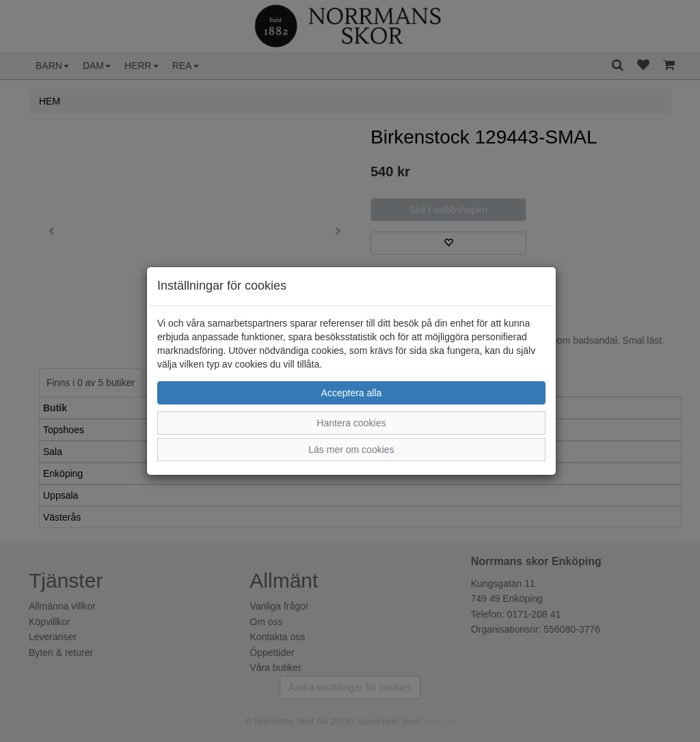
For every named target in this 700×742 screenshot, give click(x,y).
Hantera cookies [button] (351, 423)
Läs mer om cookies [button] (351, 450)
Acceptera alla (352, 393)
